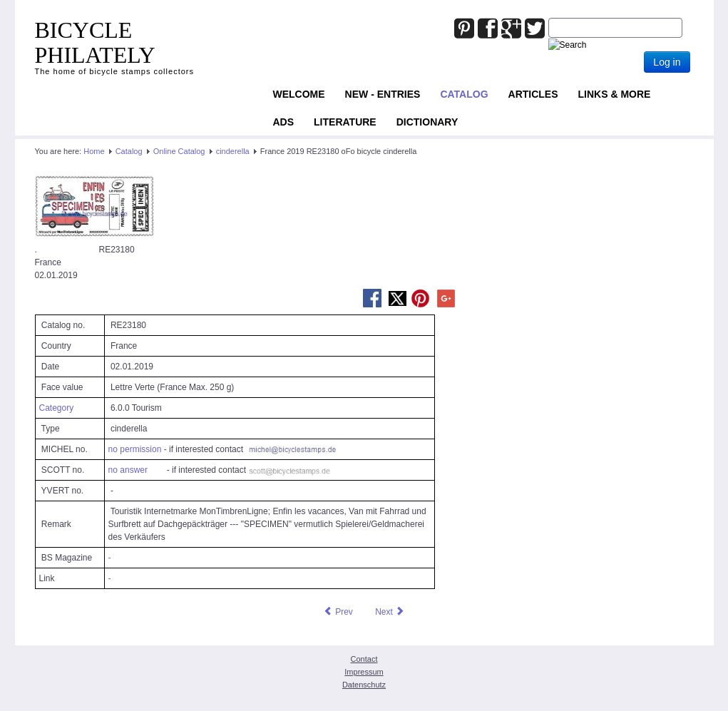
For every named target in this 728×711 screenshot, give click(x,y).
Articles (533, 94)
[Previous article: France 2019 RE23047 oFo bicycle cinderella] (338, 612)
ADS (284, 122)
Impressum (364, 672)
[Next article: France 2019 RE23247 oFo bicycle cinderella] (390, 612)
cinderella (233, 151)
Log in (667, 62)
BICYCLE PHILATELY (95, 42)
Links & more (615, 94)
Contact (364, 659)
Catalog (464, 94)
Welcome (299, 94)
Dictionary (427, 122)
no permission (135, 449)
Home (94, 151)
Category (57, 408)
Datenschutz (364, 685)
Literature (345, 122)
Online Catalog (179, 151)
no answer (128, 470)
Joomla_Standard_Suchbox (549, 18)
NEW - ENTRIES (383, 94)
